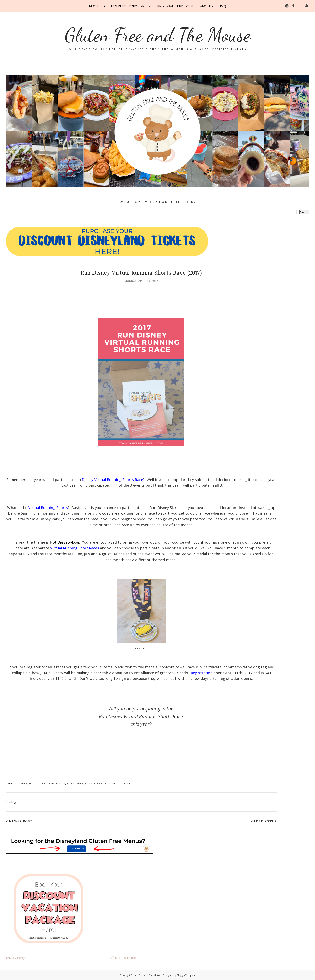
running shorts (98, 783)
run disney (75, 783)
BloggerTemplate (186, 975)
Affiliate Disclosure (123, 958)
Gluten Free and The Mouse (158, 34)
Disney (23, 783)
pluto (61, 783)
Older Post (262, 821)
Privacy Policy (16, 958)
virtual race (121, 783)
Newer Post (21, 821)
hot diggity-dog (42, 783)
